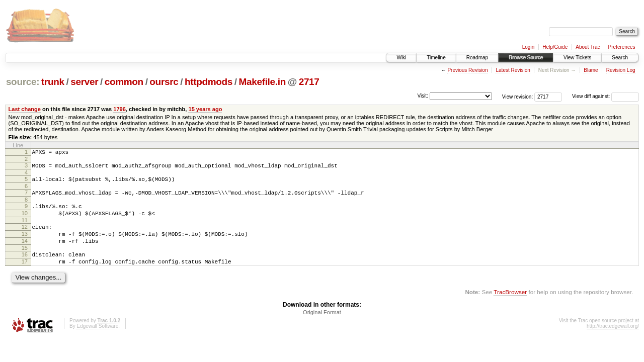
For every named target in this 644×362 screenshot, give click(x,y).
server (84, 82)
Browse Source (526, 58)
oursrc (164, 82)
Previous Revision (467, 70)
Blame (591, 70)
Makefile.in (262, 82)
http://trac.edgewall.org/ (613, 343)
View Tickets (577, 58)
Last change (25, 109)
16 (25, 268)
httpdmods (209, 82)
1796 (119, 109)
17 (25, 277)
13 (25, 244)
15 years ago (205, 109)
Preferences (622, 47)
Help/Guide (555, 47)
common (124, 82)
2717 (309, 82)
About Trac (588, 47)
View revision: (518, 96)
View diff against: (606, 96)
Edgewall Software (97, 343)
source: (23, 82)
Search (620, 58)
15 (25, 261)
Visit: (423, 96)
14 (25, 253)
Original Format (322, 329)
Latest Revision (513, 70)
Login (528, 47)
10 (25, 221)
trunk (53, 82)
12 (25, 236)
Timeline (436, 58)
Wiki (401, 58)
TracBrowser (510, 308)
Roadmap (477, 58)
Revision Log (621, 70)
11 (25, 229)
